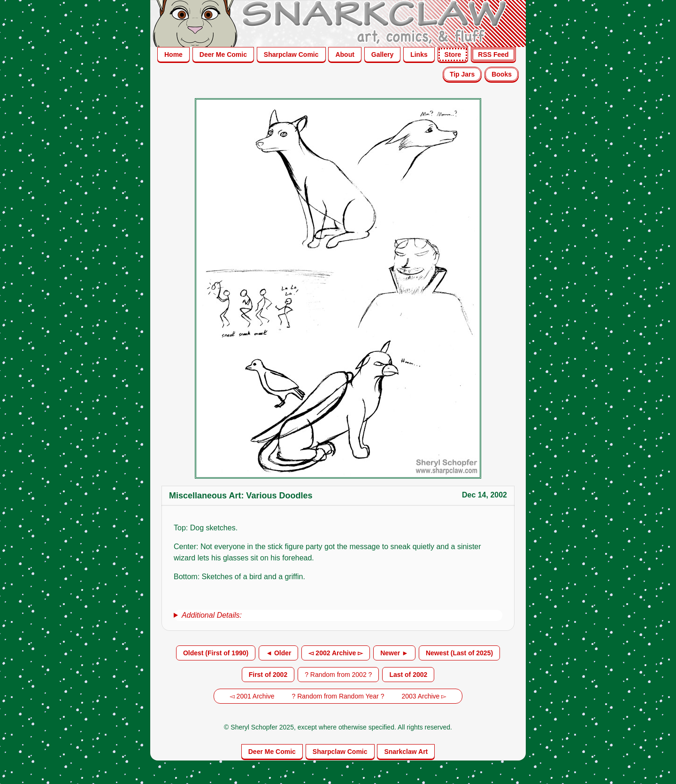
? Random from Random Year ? (338, 696)
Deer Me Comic (223, 54)
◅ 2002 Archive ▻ (336, 653)
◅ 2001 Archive (252, 696)
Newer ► (394, 653)
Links (419, 54)
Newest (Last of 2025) (459, 653)
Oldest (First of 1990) (216, 653)
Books (502, 74)
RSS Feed (493, 54)
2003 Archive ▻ (424, 696)
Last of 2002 (408, 675)
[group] (338, 615)
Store (453, 54)
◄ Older (278, 653)
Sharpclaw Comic (291, 54)
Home (173, 54)
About (345, 54)
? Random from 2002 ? (338, 675)
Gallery (382, 54)
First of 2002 (268, 675)
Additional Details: (212, 615)
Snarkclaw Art (406, 752)
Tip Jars (462, 74)
